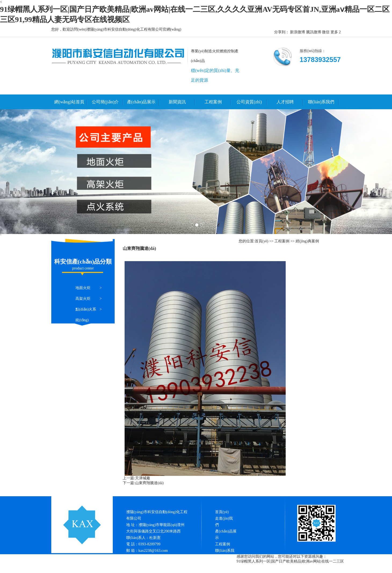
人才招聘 (285, 102)
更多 (334, 32)
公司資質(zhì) (249, 102)
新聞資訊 (177, 102)
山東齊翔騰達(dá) (149, 483)
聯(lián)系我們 (321, 102)
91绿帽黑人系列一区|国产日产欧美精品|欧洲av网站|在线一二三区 (290, 561)
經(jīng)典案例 (307, 241)
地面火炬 (83, 288)
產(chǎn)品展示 (141, 102)
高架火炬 (83, 299)
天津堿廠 (143, 478)
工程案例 (213, 102)
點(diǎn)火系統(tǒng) (86, 315)
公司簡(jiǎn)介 (105, 102)
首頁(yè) (262, 241)
